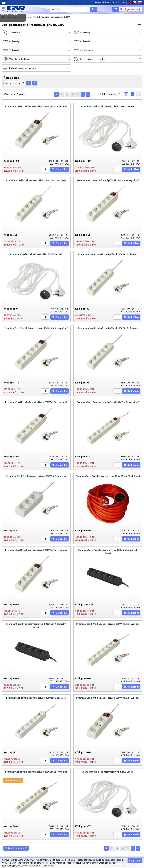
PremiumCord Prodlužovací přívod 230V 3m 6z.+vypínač (108, 402)
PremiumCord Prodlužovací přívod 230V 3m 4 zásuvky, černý (36, 625)
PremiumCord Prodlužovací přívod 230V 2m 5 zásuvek (108, 254)
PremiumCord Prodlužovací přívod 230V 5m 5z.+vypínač (108, 180)
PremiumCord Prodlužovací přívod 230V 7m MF (108, 772)
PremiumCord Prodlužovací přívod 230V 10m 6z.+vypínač (108, 624)
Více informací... (48, 866)
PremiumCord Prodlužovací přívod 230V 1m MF (36, 254)
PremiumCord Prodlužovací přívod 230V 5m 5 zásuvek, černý (108, 551)
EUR (115, 2)
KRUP (27, 9)
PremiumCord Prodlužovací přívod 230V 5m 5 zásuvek (36, 180)
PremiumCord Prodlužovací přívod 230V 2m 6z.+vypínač (36, 772)
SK (140, 3)
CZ (134, 3)
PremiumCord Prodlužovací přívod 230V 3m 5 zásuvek (108, 328)
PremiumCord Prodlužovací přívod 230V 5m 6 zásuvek (36, 698)
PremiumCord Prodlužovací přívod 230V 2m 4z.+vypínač (36, 106)
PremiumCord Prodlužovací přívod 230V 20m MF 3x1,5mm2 (108, 476)
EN (128, 3)
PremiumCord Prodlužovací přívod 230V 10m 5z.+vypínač (36, 328)
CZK (122, 2)
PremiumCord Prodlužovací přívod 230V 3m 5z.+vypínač (36, 402)
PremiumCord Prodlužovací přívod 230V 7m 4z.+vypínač (36, 550)
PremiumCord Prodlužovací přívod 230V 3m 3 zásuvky (36, 476)
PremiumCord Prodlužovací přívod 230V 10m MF (108, 106)
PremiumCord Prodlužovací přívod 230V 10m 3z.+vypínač (108, 698)
